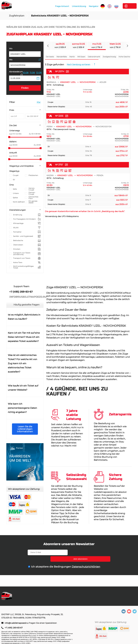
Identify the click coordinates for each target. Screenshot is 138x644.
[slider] (9, 137)
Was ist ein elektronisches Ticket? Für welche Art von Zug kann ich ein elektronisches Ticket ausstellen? (23, 363)
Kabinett (121, 6)
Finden (25, 88)
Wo (11, 49)
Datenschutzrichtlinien (86, 560)
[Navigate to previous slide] (48, 46)
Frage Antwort (48, 6)
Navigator (79, 6)
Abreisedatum (16, 73)
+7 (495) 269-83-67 (14, 628)
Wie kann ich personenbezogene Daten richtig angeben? (22, 408)
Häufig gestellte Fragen (27, 305)
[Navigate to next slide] (127, 46)
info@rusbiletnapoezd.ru (17, 623)
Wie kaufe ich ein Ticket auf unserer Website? (23, 388)
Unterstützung (65, 6)
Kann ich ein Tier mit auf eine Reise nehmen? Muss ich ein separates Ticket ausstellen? (24, 337)
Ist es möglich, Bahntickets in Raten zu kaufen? (24, 317)
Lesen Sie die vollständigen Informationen (25, 429)
